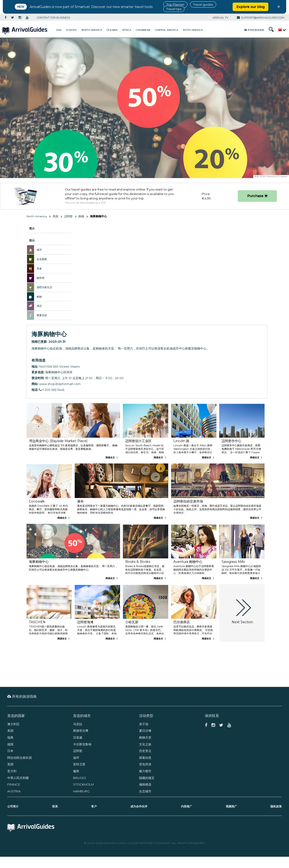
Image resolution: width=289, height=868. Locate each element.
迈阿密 (68, 216)
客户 (94, 806)
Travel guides (203, 4)
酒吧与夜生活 (44, 287)
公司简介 (13, 806)
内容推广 (187, 806)
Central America (166, 30)
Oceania (112, 30)
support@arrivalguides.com (261, 18)
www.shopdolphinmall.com (60, 384)
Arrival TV (221, 18)
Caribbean (143, 30)
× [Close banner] (279, 7)
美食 (39, 269)
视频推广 (231, 806)
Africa (127, 30)
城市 (39, 250)
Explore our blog (250, 7)
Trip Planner (175, 4)
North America (92, 30)
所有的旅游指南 (254, 30)
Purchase (257, 196)
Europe (72, 30)
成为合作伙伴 (139, 806)
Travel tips (174, 9)
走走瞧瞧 (42, 259)
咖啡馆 (41, 278)
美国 (55, 216)
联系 (55, 806)
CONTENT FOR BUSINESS (53, 18)
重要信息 (42, 315)
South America (193, 30)
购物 (81, 216)
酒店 (39, 306)
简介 (32, 228)
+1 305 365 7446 (52, 390)
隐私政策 (276, 806)
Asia (59, 30)
